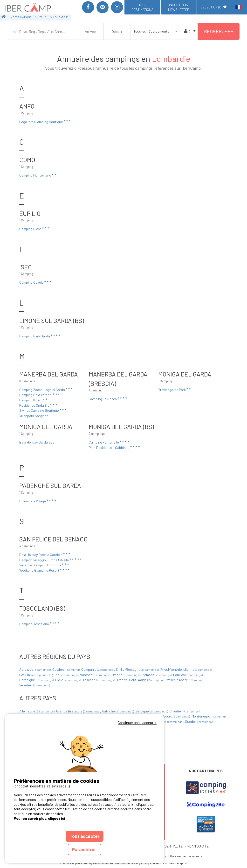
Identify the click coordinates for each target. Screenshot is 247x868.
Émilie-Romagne (138, 669)
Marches (95, 675)
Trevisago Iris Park (175, 390)
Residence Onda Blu (38, 405)
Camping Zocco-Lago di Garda (46, 390)
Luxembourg (172, 716)
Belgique (152, 711)
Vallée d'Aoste (185, 680)
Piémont (157, 675)
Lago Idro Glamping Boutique (45, 122)
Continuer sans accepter (137, 723)
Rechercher (219, 31)
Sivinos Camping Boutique (43, 410)
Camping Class (34, 229)
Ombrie (126, 675)
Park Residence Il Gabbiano (115, 447)
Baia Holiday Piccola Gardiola (45, 554)
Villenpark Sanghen (34, 416)
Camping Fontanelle (109, 442)
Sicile (68, 680)
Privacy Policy (140, 863)
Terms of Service (167, 863)
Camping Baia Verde (40, 395)
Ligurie (64, 675)
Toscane (99, 680)
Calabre (66, 669)
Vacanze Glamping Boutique (44, 565)
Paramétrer (85, 849)
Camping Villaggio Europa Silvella (51, 560)
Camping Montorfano (38, 175)
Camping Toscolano (40, 624)
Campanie (98, 669)
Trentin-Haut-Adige (141, 680)
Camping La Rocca (108, 399)
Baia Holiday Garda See (37, 442)
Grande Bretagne (79, 711)
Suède (199, 721)
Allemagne (37, 711)
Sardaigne (37, 680)
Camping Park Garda (40, 336)
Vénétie (35, 685)
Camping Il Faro (34, 400)
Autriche (118, 711)
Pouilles (188, 675)
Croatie (185, 711)
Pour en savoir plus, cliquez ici (39, 818)
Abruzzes (35, 669)
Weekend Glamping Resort (45, 570)
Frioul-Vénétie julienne (186, 669)
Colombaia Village (38, 501)
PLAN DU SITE (198, 846)
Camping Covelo (36, 282)
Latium (34, 675)
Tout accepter (85, 836)
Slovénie (168, 721)
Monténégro (209, 716)
